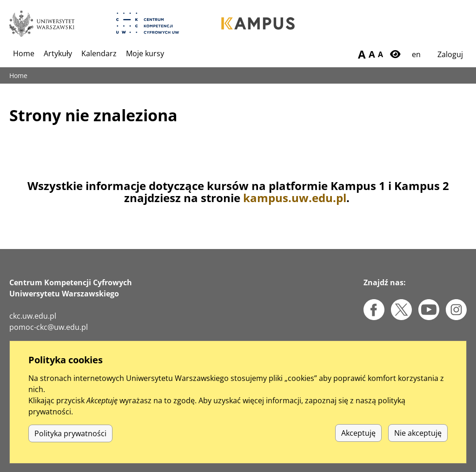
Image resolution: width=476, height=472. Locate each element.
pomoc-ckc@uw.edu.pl (49, 327)
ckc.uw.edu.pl (33, 316)
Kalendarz (99, 53)
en (416, 54)
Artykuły (58, 53)
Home (24, 53)
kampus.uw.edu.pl (295, 198)
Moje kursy (145, 53)
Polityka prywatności (70, 443)
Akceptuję (358, 443)
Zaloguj (450, 54)
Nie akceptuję (418, 443)
